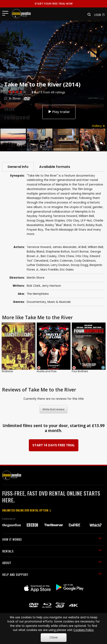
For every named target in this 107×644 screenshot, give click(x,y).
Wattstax (7, 371)
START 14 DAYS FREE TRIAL (54, 445)
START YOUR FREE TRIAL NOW (54, 4)
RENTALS (52, 551)
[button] (88, 14)
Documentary (36, 302)
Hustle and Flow (47, 371)
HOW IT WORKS (52, 539)
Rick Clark (33, 286)
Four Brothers (80, 371)
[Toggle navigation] (7, 13)
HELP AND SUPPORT (52, 574)
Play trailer (59, 112)
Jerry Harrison (51, 286)
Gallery (98, 126)
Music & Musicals (59, 302)
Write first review (53, 409)
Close (54, 637)
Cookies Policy (84, 630)
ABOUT (52, 563)
